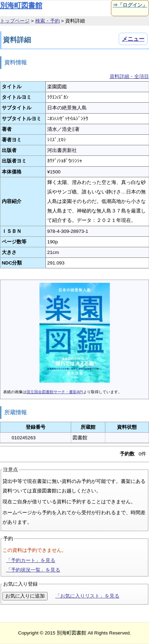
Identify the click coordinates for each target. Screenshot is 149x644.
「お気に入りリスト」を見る (87, 596)
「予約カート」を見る (31, 560)
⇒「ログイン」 (130, 5)
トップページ (15, 21)
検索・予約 (48, 21)
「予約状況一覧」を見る (33, 570)
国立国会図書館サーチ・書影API (55, 392)
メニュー (133, 39)
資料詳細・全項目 (129, 76)
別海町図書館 (21, 5)
